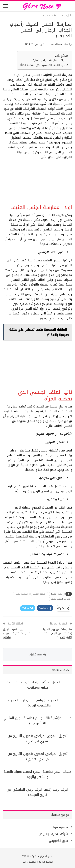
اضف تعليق (38, 655)
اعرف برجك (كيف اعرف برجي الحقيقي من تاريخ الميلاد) (38, 792)
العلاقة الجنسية (39, 594)
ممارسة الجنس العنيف (60, 599)
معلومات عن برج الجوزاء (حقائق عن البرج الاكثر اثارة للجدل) (57, 633)
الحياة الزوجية (57, 594)
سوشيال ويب (29, 862)
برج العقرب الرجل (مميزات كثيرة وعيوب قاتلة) (17, 633)
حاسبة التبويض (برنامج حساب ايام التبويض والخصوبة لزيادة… (38, 703)
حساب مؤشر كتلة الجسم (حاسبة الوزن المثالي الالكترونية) (38, 721)
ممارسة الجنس (21, 594)
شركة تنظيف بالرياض (53, 834)
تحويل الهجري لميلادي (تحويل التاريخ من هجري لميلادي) (37, 738)
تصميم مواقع (59, 827)
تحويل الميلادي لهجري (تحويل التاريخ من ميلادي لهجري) (37, 756)
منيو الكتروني (58, 841)
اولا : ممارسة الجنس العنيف (48, 61)
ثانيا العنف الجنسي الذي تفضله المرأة (42, 65)
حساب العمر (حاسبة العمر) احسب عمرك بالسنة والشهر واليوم (37, 774)
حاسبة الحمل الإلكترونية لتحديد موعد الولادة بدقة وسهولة (38, 685)
